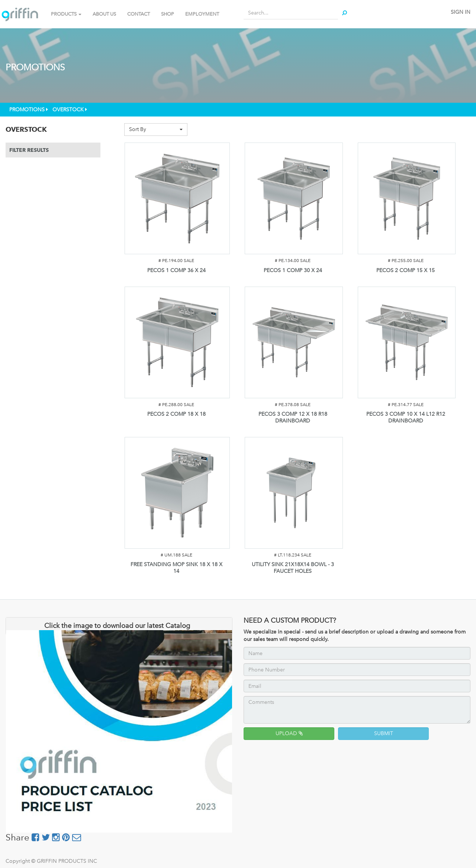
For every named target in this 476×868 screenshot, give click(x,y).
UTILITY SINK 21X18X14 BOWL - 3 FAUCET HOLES (293, 568)
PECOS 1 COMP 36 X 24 (176, 270)
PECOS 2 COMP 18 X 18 (176, 414)
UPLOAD (289, 733)
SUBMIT (384, 733)
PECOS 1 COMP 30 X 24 (293, 270)
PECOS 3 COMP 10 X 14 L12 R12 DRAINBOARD (406, 417)
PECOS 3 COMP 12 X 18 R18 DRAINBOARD (293, 417)
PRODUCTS (66, 14)
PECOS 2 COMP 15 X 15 (406, 270)
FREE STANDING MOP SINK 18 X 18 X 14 (176, 568)
